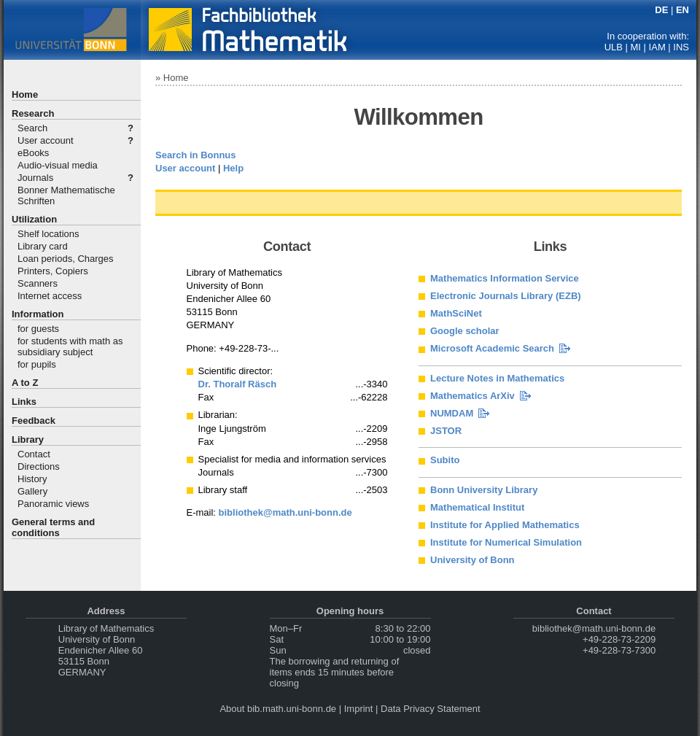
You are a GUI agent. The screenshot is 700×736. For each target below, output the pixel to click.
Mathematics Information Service (505, 278)
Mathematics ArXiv (472, 396)
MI (636, 47)
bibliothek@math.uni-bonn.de (285, 512)
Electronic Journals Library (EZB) (506, 296)
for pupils (37, 364)
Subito (445, 460)
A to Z (25, 383)
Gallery (32, 491)
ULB (614, 47)
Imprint (359, 709)
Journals (35, 178)
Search (32, 128)
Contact (34, 454)
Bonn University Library (484, 490)
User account (46, 140)
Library (28, 439)
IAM (657, 47)
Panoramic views (53, 504)
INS (681, 47)
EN (682, 10)
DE (661, 10)
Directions (39, 466)
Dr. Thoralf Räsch (238, 384)
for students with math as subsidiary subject (70, 346)
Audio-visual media (58, 165)
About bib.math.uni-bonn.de (278, 709)
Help (233, 168)
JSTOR (446, 431)
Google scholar (465, 331)
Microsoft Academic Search (492, 348)
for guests (38, 329)
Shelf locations (48, 234)
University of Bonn (472, 560)
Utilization (34, 219)
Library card (43, 246)
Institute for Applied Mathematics (505, 525)
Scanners (38, 283)
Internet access (50, 296)
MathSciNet (456, 313)
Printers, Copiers (53, 271)
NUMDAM (452, 413)
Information (38, 314)
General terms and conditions (53, 527)
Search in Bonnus (196, 155)
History (32, 479)
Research (33, 113)
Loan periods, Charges (66, 259)
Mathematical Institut (477, 507)
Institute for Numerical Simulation (506, 542)
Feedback (34, 421)
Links (24, 402)
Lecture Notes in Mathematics (497, 378)
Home (25, 94)
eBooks (33, 153)
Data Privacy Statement (431, 709)
